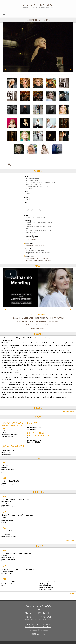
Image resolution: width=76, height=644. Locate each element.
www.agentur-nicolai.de (45, 620)
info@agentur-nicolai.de (31, 620)
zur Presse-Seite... (69, 412)
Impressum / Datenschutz (38, 630)
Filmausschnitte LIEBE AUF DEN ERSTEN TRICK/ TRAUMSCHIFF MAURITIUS (38, 318)
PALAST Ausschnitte (38, 315)
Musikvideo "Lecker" (38, 328)
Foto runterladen (9, 165)
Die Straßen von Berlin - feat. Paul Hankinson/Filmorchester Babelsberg (38, 259)
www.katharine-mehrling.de (35, 245)
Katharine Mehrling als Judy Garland (38, 325)
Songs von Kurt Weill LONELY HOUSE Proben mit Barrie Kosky (38, 321)
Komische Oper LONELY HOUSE (31, 239)
